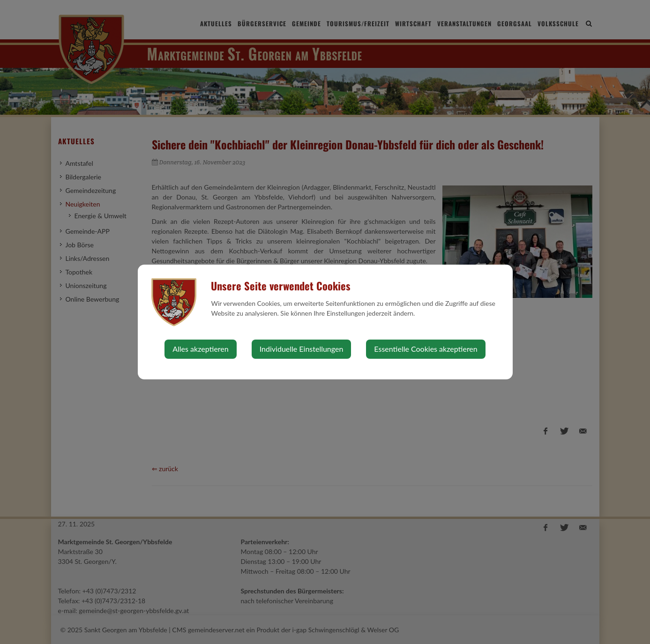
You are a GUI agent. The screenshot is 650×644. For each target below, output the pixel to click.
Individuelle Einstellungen (302, 349)
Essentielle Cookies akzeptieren (426, 349)
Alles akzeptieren (200, 349)
